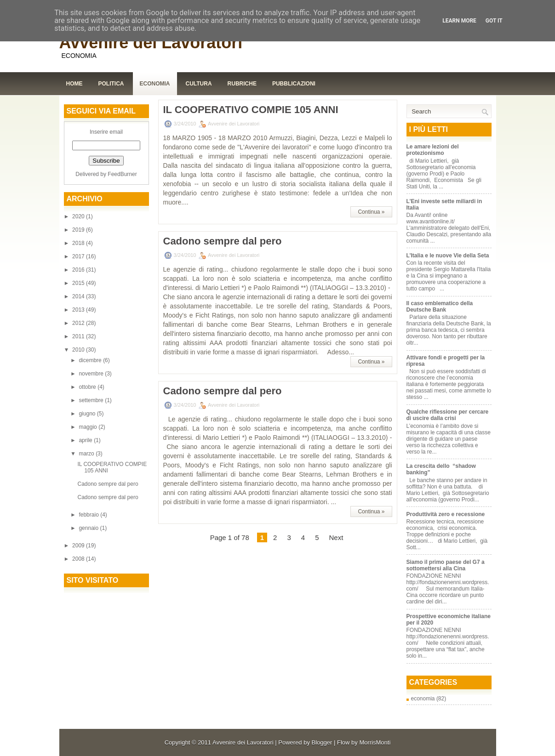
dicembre (91, 360)
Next (336, 537)
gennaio (89, 528)
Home (74, 84)
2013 (79, 310)
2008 (79, 559)
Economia (155, 84)
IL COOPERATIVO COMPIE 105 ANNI (251, 110)
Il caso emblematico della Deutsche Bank (440, 307)
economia (423, 699)
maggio (89, 427)
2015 (79, 283)
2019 (79, 230)
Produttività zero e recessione (446, 514)
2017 (79, 256)
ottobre (88, 387)
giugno (88, 414)
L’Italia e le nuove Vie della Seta (448, 256)
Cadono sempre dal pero (108, 484)
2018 (79, 243)
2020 (79, 216)
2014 (79, 296)
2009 (79, 546)
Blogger (322, 742)
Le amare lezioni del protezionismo (433, 150)
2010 (79, 350)
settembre (92, 400)
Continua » (371, 212)
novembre (92, 374)
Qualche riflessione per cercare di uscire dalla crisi (448, 415)
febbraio (89, 515)
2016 (79, 270)
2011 (79, 336)
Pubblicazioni (294, 84)
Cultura (199, 84)
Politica (111, 84)
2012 (79, 323)
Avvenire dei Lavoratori (151, 43)
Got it (494, 21)
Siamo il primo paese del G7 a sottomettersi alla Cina (446, 565)
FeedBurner (122, 174)
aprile (86, 440)
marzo (87, 454)
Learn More (459, 21)
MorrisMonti (375, 742)
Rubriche (242, 84)
